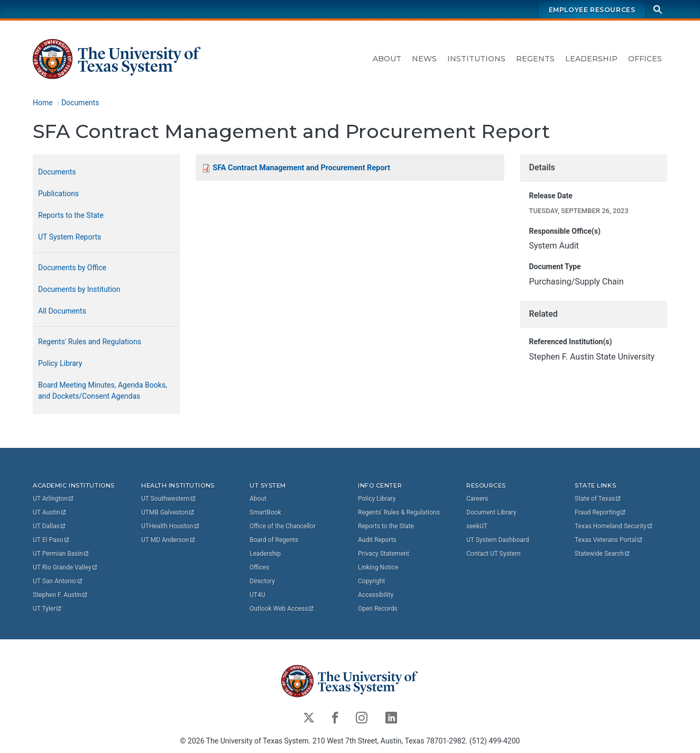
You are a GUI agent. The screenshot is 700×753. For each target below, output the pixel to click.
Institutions (476, 59)
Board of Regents (274, 540)
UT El (51, 540)
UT (54, 499)
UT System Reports (70, 237)
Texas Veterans (609, 540)
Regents (535, 59)
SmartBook (265, 512)
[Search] (658, 9)
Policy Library (60, 363)
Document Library (491, 512)
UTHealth (171, 526)
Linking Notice (378, 567)
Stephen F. (61, 595)
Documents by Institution (79, 289)
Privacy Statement (384, 554)
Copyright (371, 581)
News (424, 59)
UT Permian (61, 554)
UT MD (168, 540)
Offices (645, 59)
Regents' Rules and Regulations (90, 342)
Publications (58, 194)
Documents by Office (72, 268)
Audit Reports (377, 540)
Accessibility (376, 595)
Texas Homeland (614, 526)
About (387, 59)
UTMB (168, 512)
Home (43, 103)
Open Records (378, 609)
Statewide (603, 554)
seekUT (477, 526)
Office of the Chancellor (283, 526)
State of (598, 499)
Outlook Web (282, 609)
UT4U (257, 595)
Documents (80, 103)
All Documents (62, 311)
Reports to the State (71, 215)
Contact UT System (493, 554)
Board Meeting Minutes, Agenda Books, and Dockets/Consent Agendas (103, 391)
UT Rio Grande (66, 567)
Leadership (591, 59)
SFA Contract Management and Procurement (301, 168)
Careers (477, 499)
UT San (58, 581)
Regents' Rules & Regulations (399, 512)
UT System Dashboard (498, 540)
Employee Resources (592, 10)
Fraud (601, 512)
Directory (262, 581)
